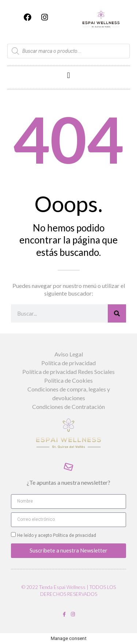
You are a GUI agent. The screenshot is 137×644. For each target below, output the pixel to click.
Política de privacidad (74, 535)
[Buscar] (117, 313)
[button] (68, 76)
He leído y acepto (57, 535)
